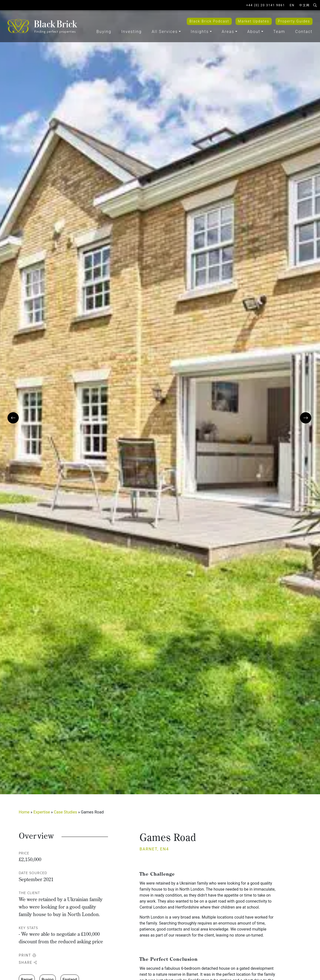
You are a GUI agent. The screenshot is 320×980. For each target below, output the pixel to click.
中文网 (304, 5)
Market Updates (254, 21)
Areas (228, 32)
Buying (104, 32)
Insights (200, 32)
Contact (304, 32)
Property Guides (294, 21)
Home (24, 812)
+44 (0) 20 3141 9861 (266, 5)
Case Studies (65, 812)
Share (28, 963)
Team (279, 32)
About (254, 32)
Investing (131, 32)
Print (28, 955)
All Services (165, 32)
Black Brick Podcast (209, 21)
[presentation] (13, 418)
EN (292, 5)
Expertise (42, 812)
